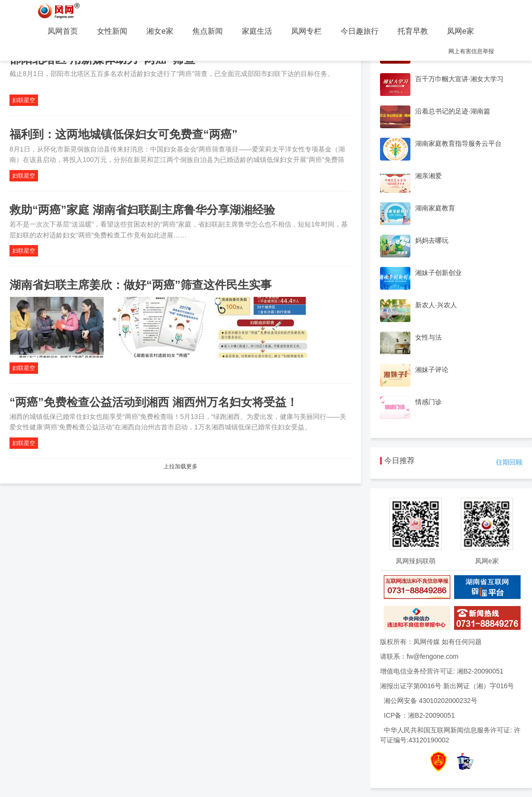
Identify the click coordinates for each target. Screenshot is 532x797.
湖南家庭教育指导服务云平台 (458, 143)
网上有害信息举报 (471, 51)
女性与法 (428, 337)
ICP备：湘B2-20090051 (419, 715)
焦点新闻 (208, 31)
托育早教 (413, 31)
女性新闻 (112, 31)
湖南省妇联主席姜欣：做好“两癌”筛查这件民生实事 (141, 285)
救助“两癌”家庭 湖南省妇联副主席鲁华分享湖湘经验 (142, 210)
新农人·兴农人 (436, 305)
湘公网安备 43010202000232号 (431, 701)
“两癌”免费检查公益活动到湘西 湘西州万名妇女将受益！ (154, 402)
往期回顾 (509, 462)
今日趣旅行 (360, 31)
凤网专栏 (306, 31)
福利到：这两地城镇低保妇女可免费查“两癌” (123, 134)
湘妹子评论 (432, 370)
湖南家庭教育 (435, 208)
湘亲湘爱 (428, 176)
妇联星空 (24, 100)
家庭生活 (257, 31)
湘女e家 (160, 31)
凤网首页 (63, 31)
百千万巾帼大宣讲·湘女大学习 (459, 79)
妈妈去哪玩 (432, 240)
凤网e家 (461, 31)
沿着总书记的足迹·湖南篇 (453, 111)
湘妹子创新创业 (438, 273)
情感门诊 (428, 402)
